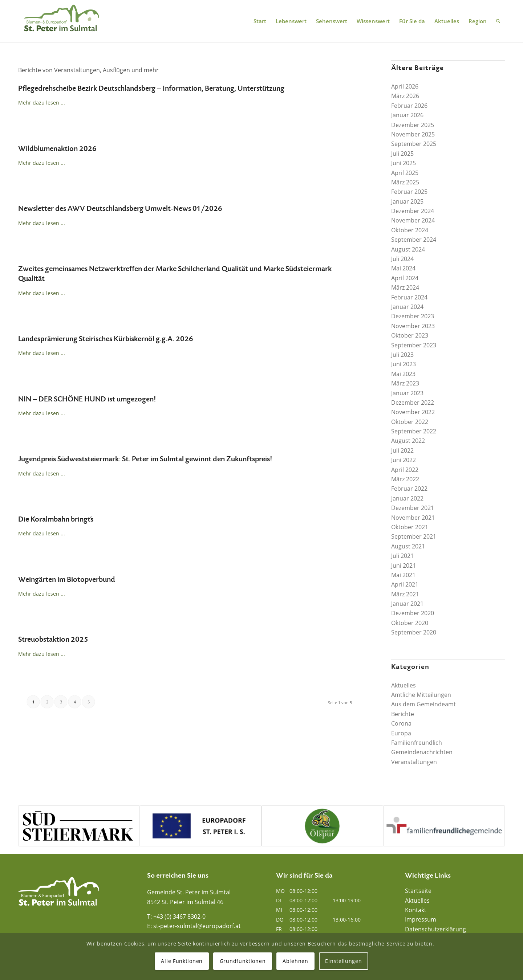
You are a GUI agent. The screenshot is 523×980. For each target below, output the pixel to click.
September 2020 (414, 632)
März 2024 (405, 287)
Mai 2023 (403, 374)
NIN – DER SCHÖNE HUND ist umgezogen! (87, 399)
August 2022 (408, 441)
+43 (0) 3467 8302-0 (179, 916)
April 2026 (405, 86)
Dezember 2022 (413, 403)
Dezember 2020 (413, 613)
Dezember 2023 (413, 316)
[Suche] (498, 21)
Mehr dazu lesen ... (42, 103)
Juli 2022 (402, 450)
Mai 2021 (403, 575)
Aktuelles (404, 685)
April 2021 (405, 584)
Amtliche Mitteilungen (421, 695)
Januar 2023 (407, 393)
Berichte (403, 714)
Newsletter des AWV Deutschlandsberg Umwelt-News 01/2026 (120, 209)
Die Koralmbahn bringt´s (56, 519)
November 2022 (413, 412)
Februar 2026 (409, 106)
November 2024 (413, 220)
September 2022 (414, 431)
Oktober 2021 (410, 527)
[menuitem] (260, 21)
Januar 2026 (407, 115)
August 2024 (408, 249)
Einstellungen (343, 961)
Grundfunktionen (243, 961)
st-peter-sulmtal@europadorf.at (197, 926)
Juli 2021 (402, 556)
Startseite (418, 891)
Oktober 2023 (410, 335)
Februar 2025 (409, 192)
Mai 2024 (403, 268)
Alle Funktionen (182, 961)
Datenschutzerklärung (435, 929)
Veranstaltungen (414, 762)
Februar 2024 (409, 297)
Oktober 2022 (410, 422)
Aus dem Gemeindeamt (423, 704)
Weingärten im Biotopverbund (67, 580)
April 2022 (405, 470)
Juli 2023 (402, 355)
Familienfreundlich (417, 743)
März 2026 (405, 96)
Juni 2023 (404, 364)
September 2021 (414, 536)
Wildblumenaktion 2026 (57, 149)
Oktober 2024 (410, 230)
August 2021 (408, 546)
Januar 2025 (407, 201)
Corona (401, 723)
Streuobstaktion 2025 (53, 640)
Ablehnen (295, 961)
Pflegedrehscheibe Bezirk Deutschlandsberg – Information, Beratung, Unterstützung (151, 89)
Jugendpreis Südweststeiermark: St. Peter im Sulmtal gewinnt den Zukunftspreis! (145, 459)
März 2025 (405, 182)
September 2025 (414, 144)
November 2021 (413, 518)
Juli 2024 (402, 259)
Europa (401, 733)
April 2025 (405, 173)
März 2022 (405, 479)
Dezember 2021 (413, 508)
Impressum (421, 919)
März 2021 (405, 594)
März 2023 (405, 383)
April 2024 (405, 278)
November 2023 (413, 326)
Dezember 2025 (413, 125)
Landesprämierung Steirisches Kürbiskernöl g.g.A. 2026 (106, 339)
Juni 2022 (404, 460)
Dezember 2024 (413, 211)
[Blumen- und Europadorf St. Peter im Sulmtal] (61, 21)
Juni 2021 (404, 565)
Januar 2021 (407, 604)
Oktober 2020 (410, 623)
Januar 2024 (407, 307)
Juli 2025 (402, 154)
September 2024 (414, 240)
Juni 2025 (404, 163)
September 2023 (414, 345)
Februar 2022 (409, 489)
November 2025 (413, 134)
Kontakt (416, 910)
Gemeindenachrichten (422, 752)
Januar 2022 (407, 498)
